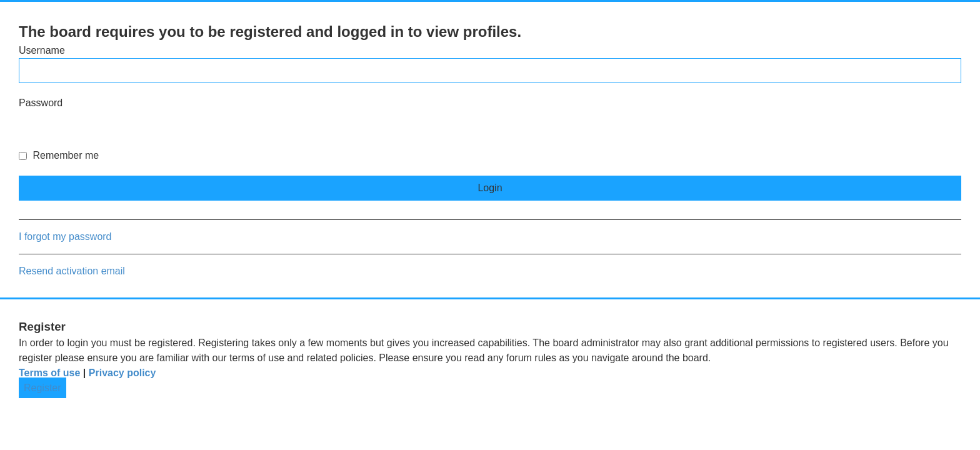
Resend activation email (72, 271)
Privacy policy (122, 373)
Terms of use (49, 373)
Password (41, 103)
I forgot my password (65, 237)
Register (42, 388)
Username (42, 50)
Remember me (59, 155)
